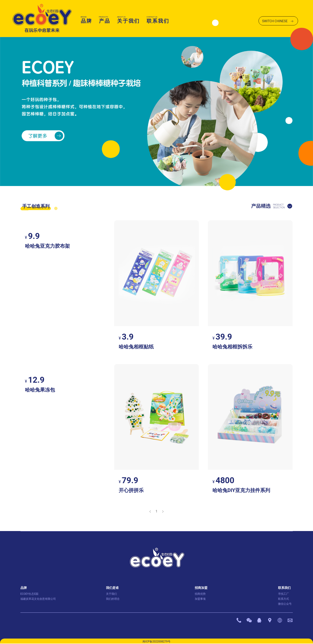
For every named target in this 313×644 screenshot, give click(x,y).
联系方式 (283, 599)
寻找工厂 (283, 594)
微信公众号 (285, 604)
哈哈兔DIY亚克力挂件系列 (241, 490)
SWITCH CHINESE (278, 21)
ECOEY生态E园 (30, 594)
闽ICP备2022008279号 (156, 642)
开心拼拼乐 (131, 490)
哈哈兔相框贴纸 (136, 347)
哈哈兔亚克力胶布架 (47, 246)
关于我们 (111, 594)
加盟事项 (200, 599)
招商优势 (200, 594)
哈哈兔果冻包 (40, 390)
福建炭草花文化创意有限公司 (38, 599)
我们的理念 (113, 599)
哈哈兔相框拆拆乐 (232, 347)
